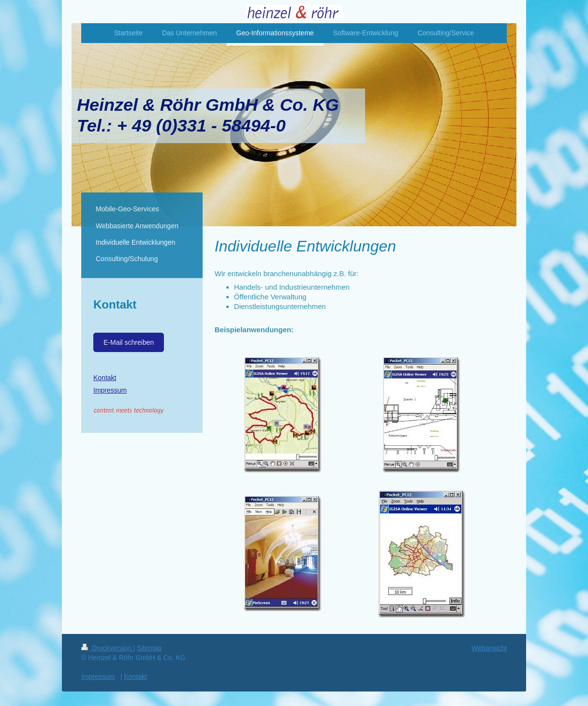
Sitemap (149, 648)
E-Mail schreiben (129, 342)
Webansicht (489, 648)
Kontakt (105, 378)
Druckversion (107, 648)
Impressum (110, 390)
